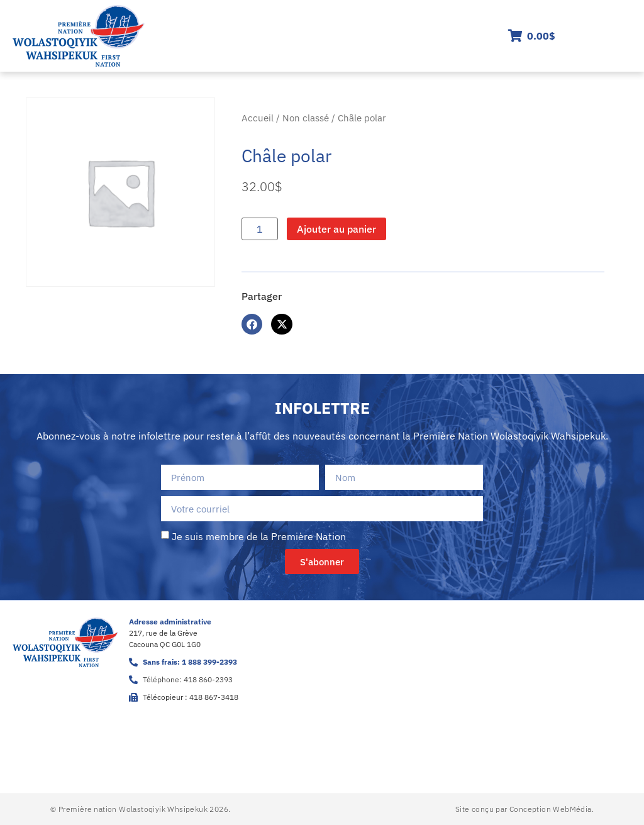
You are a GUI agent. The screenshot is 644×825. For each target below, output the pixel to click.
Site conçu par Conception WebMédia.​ (525, 809)
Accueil (258, 118)
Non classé (306, 118)
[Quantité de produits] (260, 229)
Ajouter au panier (336, 229)
